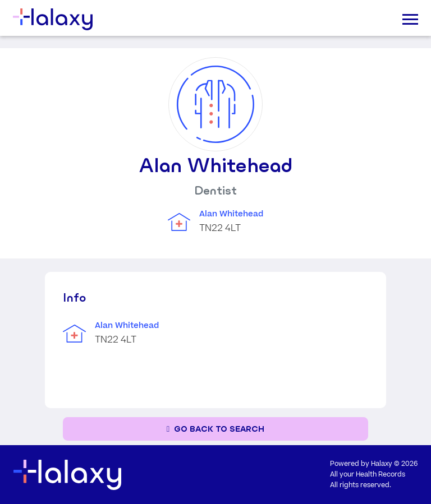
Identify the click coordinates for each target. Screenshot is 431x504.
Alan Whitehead (231, 214)
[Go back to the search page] (215, 429)
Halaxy (382, 464)
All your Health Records (368, 475)
